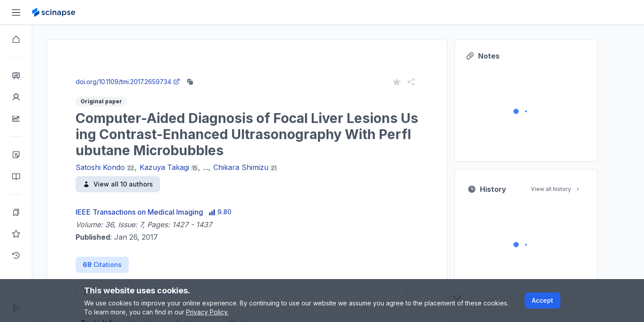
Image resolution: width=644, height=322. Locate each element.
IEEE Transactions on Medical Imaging (155, 212)
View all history (572, 189)
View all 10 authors (134, 184)
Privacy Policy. (207, 312)
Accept (542, 300)
